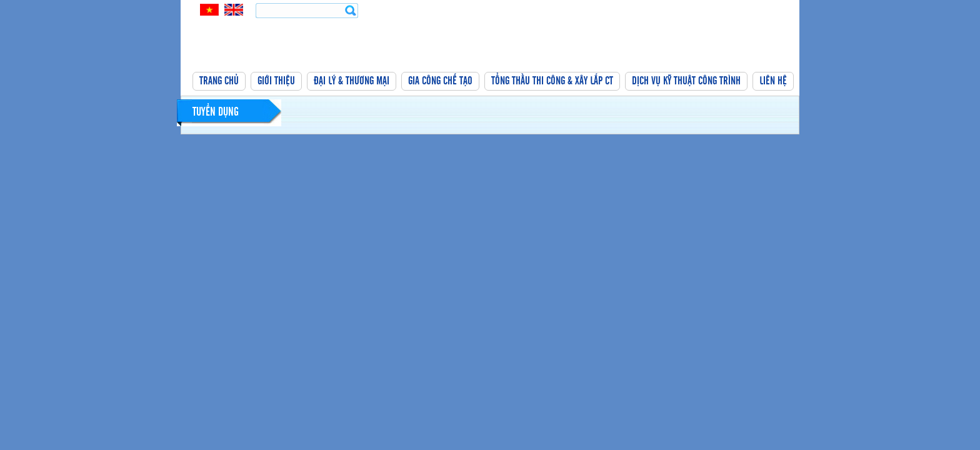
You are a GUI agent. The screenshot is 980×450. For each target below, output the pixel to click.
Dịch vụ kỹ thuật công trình (686, 81)
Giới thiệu (276, 81)
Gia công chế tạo (440, 81)
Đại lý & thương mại (352, 81)
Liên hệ (773, 81)
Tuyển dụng (216, 112)
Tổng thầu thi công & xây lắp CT (552, 81)
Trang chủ (219, 81)
